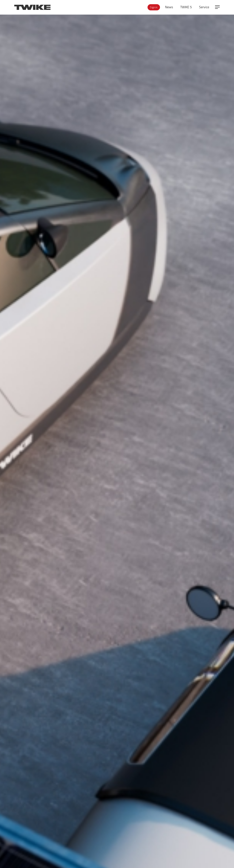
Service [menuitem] (204, 7)
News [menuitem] (169, 7)
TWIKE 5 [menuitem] (186, 7)
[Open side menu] (217, 7)
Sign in (154, 7)
